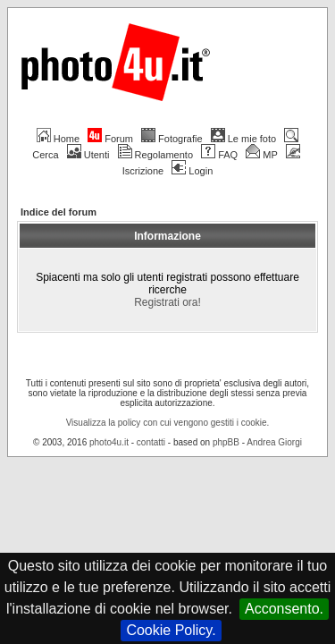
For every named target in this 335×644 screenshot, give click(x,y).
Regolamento (155, 155)
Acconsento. (284, 609)
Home (58, 139)
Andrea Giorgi (274, 528)
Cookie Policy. (171, 630)
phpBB (226, 528)
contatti (151, 528)
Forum (110, 139)
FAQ (219, 155)
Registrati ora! (167, 370)
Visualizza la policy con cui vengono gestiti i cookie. (168, 508)
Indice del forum (59, 212)
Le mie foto (243, 139)
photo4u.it (109, 528)
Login (192, 171)
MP (261, 155)
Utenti (88, 155)
